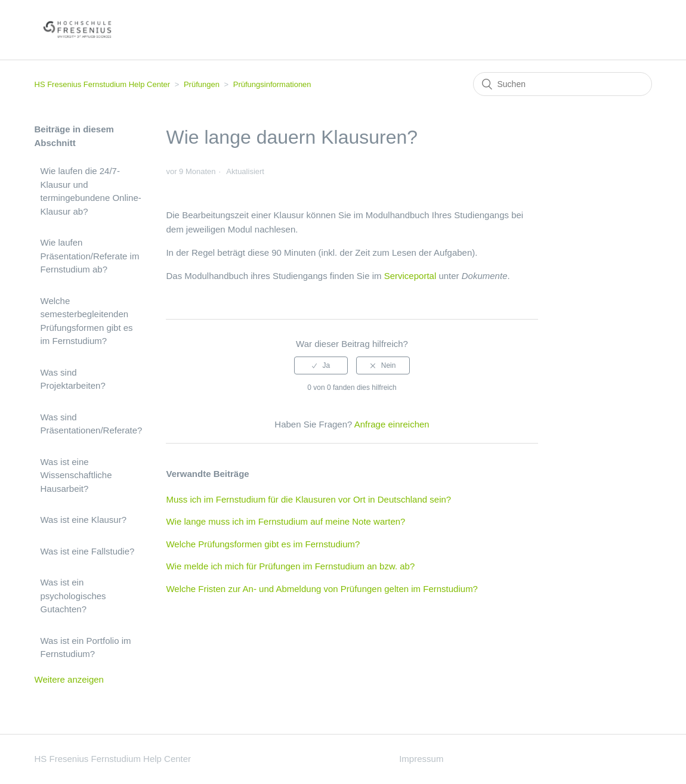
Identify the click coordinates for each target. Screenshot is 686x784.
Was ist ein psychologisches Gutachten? (73, 596)
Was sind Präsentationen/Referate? (92, 424)
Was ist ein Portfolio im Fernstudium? (86, 647)
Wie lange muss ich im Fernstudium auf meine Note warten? (285, 521)
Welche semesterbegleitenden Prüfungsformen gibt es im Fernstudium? (87, 321)
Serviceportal (410, 276)
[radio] (321, 365)
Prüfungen (202, 84)
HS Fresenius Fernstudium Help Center (103, 84)
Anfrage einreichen (392, 424)
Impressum (421, 759)
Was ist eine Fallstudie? (88, 551)
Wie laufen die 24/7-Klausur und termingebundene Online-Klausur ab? (91, 191)
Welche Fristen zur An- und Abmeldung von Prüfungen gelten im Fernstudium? (322, 589)
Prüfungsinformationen (272, 84)
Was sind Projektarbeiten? (73, 379)
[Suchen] (563, 84)
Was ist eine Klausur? (84, 520)
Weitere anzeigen (69, 679)
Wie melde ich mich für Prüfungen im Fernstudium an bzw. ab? (290, 566)
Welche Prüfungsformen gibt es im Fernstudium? (263, 544)
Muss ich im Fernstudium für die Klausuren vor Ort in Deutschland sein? (308, 499)
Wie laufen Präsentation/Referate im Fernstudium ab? (90, 256)
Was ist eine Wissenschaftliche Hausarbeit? (76, 475)
